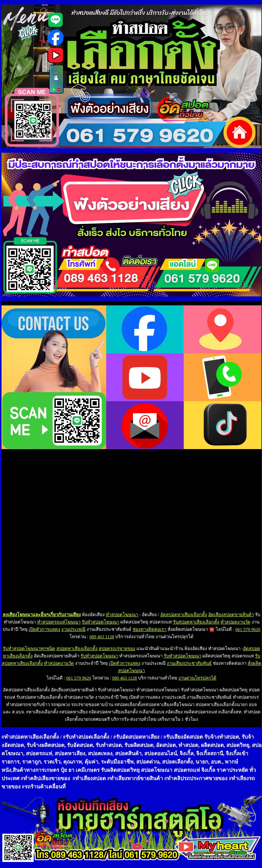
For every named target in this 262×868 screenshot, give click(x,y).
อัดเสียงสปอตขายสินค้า (231, 615)
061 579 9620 (248, 629)
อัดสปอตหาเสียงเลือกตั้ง (184, 615)
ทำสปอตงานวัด (235, 622)
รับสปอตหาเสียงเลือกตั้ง (196, 622)
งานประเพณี (73, 629)
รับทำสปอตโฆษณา (100, 622)
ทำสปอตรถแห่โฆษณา (59, 622)
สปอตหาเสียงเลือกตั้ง (77, 649)
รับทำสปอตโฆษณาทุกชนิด (29, 649)
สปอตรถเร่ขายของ (117, 649)
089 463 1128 (102, 637)
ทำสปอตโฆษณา (122, 615)
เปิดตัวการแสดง (44, 629)
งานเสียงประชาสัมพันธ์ (189, 663)
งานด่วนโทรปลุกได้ (197, 678)
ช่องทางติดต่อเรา (149, 629)
